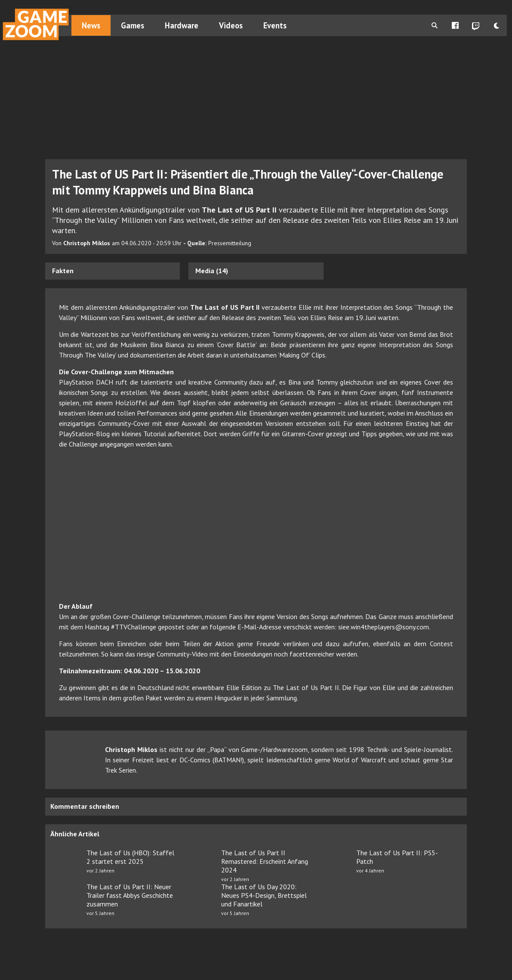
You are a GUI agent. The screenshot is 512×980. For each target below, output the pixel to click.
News (91, 25)
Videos (231, 25)
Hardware (182, 25)
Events (275, 25)
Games (133, 25)
